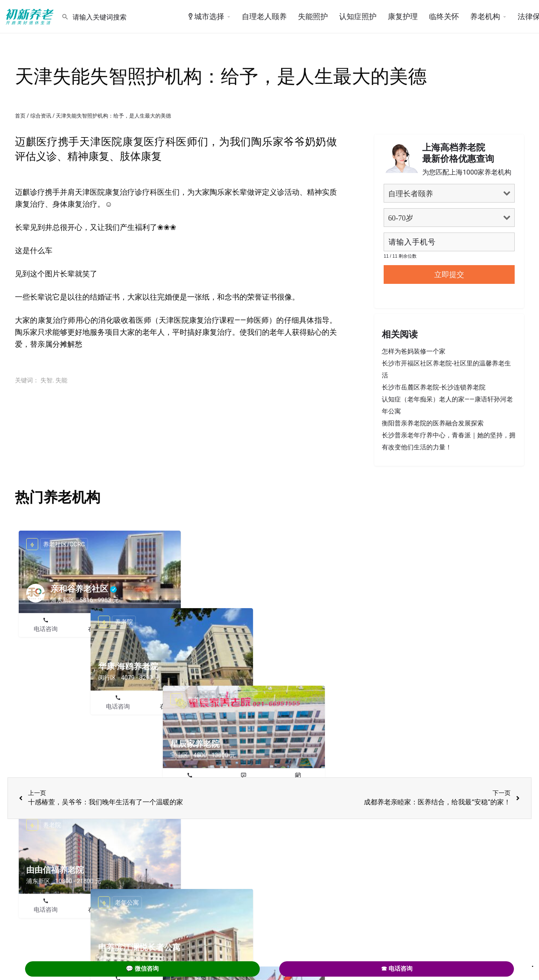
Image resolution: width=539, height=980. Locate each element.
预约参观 (154, 629)
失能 (61, 380)
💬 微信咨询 (142, 969)
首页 (20, 116)
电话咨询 (46, 629)
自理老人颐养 (264, 16)
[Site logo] (31, 16)
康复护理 (403, 16)
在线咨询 (100, 629)
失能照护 (313, 16)
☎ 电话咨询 (397, 969)
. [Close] (533, 964)
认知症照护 (358, 16)
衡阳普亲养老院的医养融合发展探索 (433, 423)
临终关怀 (444, 16)
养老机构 (485, 16)
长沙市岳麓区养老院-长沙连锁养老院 (434, 387)
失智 (46, 380)
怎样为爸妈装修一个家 (414, 351)
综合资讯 (41, 116)
